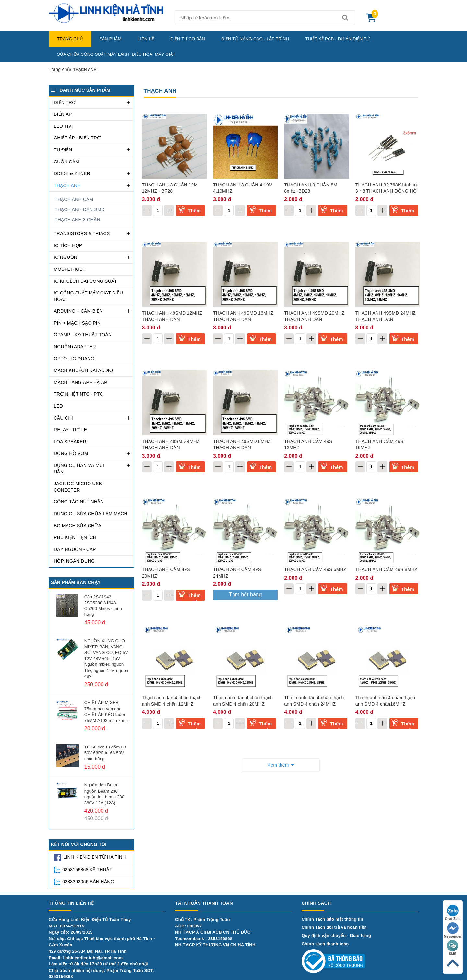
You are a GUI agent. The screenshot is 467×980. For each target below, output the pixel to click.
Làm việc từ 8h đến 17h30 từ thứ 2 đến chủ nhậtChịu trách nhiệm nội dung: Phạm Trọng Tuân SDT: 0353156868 (101, 970)
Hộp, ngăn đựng (74, 561)
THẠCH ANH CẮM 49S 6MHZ (315, 569)
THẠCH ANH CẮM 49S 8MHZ (387, 569)
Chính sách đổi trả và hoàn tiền (334, 927)
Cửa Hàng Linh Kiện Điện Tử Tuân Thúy (90, 920)
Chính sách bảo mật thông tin (332, 919)
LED (58, 406)
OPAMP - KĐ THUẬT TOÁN (83, 335)
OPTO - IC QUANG (74, 359)
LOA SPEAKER (70, 442)
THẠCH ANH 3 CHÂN (78, 220)
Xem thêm (278, 765)
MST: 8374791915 (66, 926)
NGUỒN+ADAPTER (75, 347)
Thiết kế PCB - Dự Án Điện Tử (337, 39)
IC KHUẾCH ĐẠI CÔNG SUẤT (85, 281)
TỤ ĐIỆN (63, 150)
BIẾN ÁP (63, 114)
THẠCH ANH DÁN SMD (80, 209)
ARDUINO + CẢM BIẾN (78, 311)
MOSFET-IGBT (70, 269)
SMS (453, 948)
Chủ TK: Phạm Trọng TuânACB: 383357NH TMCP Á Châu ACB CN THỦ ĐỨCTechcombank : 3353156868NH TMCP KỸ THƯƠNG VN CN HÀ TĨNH (215, 932)
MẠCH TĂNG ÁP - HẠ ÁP (81, 382)
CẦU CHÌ (63, 418)
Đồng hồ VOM (71, 453)
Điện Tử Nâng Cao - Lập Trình (255, 39)
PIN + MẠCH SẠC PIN (77, 323)
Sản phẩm (110, 39)
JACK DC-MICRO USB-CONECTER (79, 487)
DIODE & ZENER (72, 173)
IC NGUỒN (66, 257)
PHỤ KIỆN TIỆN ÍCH (75, 537)
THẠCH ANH (67, 185)
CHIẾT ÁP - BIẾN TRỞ (77, 138)
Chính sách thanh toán (325, 944)
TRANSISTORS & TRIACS (82, 233)
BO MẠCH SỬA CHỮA (78, 526)
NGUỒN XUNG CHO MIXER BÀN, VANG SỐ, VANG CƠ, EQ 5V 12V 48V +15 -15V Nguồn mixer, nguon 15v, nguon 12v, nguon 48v (106, 659)
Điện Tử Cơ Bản (188, 39)
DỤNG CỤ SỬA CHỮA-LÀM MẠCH (91, 514)
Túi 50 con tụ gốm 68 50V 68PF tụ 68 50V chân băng (105, 753)
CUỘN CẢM (66, 162)
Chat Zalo (453, 913)
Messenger (453, 930)
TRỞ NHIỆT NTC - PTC (78, 394)
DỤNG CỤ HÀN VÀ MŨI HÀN (79, 469)
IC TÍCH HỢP (68, 245)
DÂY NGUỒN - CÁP (75, 549)
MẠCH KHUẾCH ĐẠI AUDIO (83, 370)
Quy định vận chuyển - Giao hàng (336, 935)
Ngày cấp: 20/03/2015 (71, 932)
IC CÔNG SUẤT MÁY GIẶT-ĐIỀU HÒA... (88, 296)
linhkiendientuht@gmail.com (93, 958)
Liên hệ (146, 39)
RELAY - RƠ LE (70, 430)
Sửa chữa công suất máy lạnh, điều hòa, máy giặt (116, 54)
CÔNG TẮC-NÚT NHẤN (79, 502)
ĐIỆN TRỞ (65, 102)
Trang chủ (70, 39)
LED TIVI (63, 126)
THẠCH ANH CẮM (74, 199)
